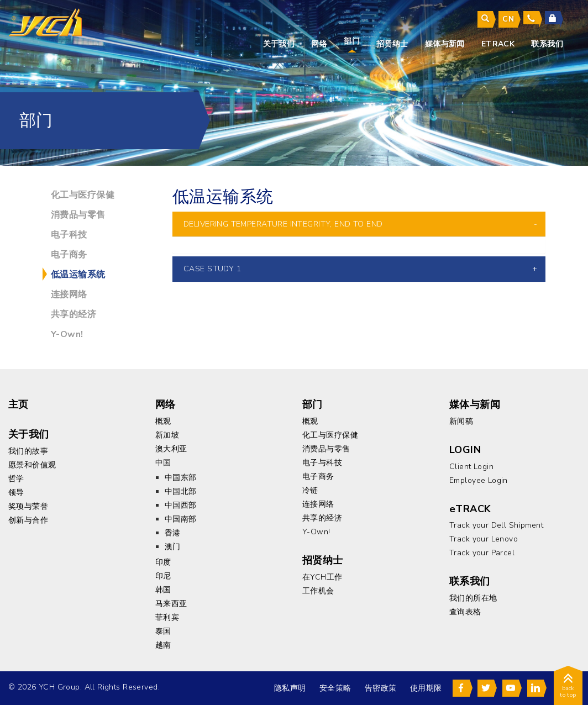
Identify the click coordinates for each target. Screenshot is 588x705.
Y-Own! (67, 334)
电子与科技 (322, 463)
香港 (173, 533)
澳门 (173, 547)
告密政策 (381, 688)
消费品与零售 (78, 215)
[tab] (359, 224)
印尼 (163, 576)
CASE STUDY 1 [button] (212, 269)
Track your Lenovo (484, 539)
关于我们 (279, 44)
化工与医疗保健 (83, 195)
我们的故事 (28, 451)
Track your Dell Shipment (496, 525)
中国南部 (181, 519)
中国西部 (181, 505)
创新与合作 (28, 520)
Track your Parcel (482, 553)
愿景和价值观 (32, 465)
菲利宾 (167, 617)
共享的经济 (73, 314)
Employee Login (479, 480)
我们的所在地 (473, 598)
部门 (352, 41)
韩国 (163, 590)
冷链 (310, 490)
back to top (568, 687)
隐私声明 (290, 688)
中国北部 (181, 491)
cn (508, 19)
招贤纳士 (392, 44)
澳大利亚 (171, 449)
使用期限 (426, 688)
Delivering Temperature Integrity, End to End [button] (283, 224)
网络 (319, 44)
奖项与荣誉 (28, 506)
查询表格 (465, 612)
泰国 (163, 631)
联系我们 (547, 44)
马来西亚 (171, 604)
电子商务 (69, 255)
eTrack (498, 44)
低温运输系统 (78, 275)
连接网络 (69, 294)
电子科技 (69, 235)
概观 (163, 421)
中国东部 (181, 478)
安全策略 (335, 688)
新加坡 (167, 435)
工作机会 (318, 591)
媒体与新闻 (445, 44)
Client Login (471, 467)
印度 (163, 562)
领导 (16, 493)
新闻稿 (461, 421)
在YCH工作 (322, 577)
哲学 (16, 479)
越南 (163, 645)
